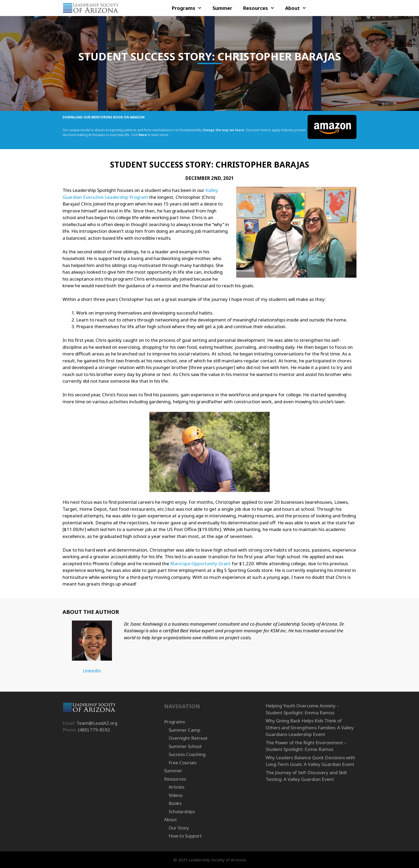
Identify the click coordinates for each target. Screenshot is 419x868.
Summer (222, 8)
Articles (176, 787)
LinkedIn (92, 671)
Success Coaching (187, 754)
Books (175, 803)
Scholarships (182, 811)
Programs (189, 8)
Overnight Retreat (188, 738)
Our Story (179, 828)
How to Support (185, 836)
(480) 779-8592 (94, 730)
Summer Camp (185, 730)
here (143, 135)
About (298, 8)
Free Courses (183, 763)
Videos (176, 795)
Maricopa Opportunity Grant (200, 563)
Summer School (185, 746)
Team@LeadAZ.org (97, 723)
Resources (261, 8)
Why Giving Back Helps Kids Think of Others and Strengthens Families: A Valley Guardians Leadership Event (310, 727)
